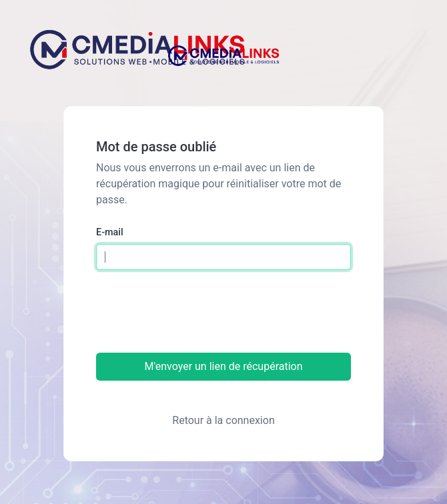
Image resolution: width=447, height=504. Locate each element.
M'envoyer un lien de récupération (223, 366)
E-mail (110, 232)
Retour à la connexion (223, 420)
